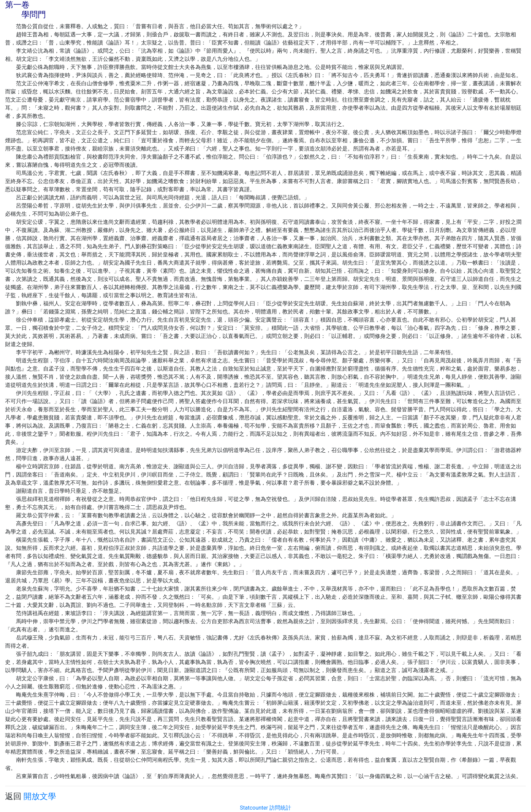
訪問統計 (280, 808)
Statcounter (254, 808)
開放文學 (40, 796)
